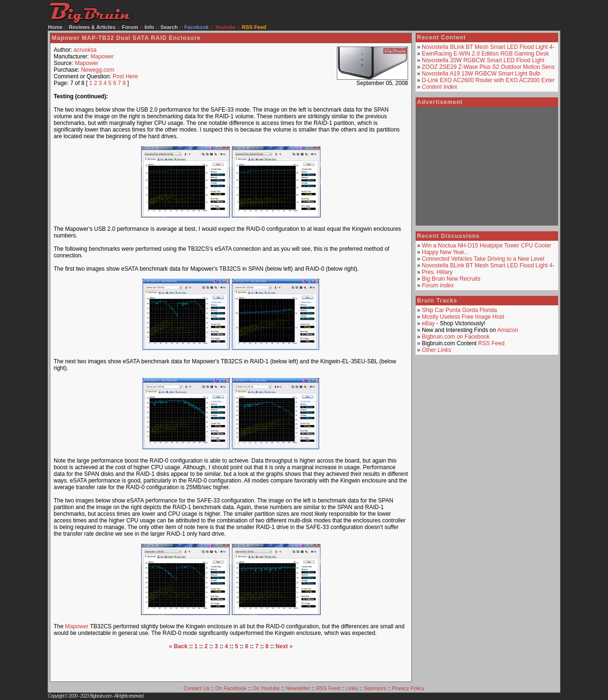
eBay (428, 323)
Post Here (125, 76)
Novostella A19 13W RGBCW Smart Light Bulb (481, 74)
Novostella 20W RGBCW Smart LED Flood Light (483, 60)
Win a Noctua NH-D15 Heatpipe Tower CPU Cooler (487, 246)
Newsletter (298, 688)
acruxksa (85, 50)
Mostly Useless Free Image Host (463, 317)
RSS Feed (491, 343)
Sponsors (375, 688)
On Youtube (266, 688)
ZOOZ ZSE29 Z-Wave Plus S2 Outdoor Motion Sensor (491, 67)
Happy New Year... (445, 252)
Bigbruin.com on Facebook (456, 337)
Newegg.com (97, 70)
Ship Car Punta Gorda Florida (459, 310)
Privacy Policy (408, 688)
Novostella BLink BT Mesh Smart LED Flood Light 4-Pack (494, 47)
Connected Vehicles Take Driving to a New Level (483, 259)
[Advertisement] (231, 664)
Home (55, 27)
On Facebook (231, 688)
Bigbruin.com (101, 696)
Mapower (102, 57)
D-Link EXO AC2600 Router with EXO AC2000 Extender (493, 80)
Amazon (508, 330)
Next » (284, 646)
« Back (178, 646)
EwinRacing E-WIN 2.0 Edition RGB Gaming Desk (485, 54)
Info (149, 27)
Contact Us (197, 688)
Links (352, 688)
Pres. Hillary (437, 272)
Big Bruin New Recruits (451, 279)
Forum (130, 27)
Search (169, 27)
